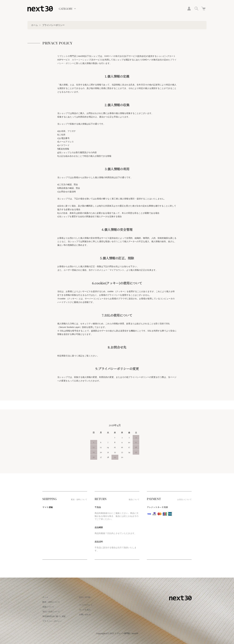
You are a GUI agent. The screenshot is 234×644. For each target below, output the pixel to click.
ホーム (35, 25)
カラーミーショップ (81, 60)
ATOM (87, 597)
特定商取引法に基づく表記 (54, 616)
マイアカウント (86, 605)
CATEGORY (66, 9)
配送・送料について (51, 602)
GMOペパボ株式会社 (114, 56)
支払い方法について (51, 611)
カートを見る (85, 610)
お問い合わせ (85, 614)
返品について (48, 607)
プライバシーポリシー (52, 621)
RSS (81, 597)
